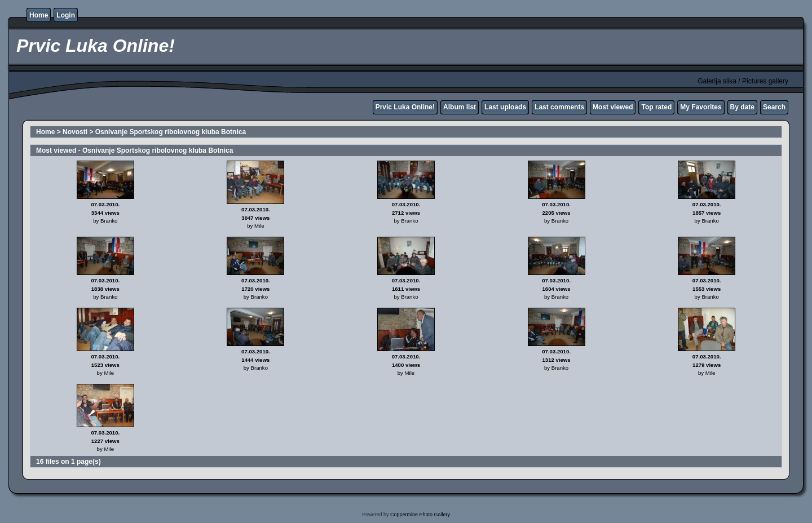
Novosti (75, 132)
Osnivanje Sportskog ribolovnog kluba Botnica (171, 132)
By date (742, 107)
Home (39, 15)
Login (66, 15)
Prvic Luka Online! (405, 107)
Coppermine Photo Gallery (420, 515)
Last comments (559, 107)
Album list (460, 107)
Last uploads (505, 107)
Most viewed (613, 107)
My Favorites (701, 107)
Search (774, 107)
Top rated (656, 107)
